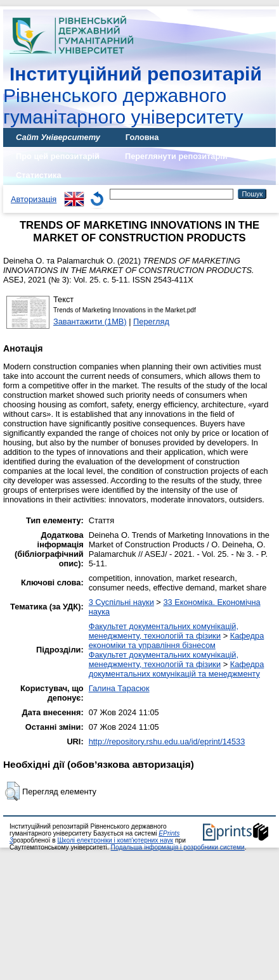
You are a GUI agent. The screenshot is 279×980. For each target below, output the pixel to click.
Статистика (39, 175)
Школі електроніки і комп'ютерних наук (115, 840)
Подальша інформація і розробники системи (178, 847)
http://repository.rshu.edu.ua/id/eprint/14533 (167, 741)
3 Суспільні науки (121, 602)
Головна (142, 137)
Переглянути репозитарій (176, 156)
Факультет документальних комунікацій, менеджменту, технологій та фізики (164, 631)
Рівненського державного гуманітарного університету (133, 95)
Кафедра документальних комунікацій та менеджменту (177, 669)
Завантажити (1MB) (90, 321)
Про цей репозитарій (58, 156)
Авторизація (34, 199)
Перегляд (151, 321)
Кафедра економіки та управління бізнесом (177, 640)
